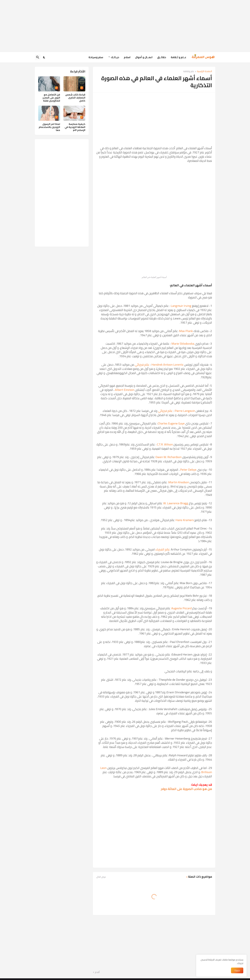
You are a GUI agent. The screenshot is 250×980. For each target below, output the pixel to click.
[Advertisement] (125, 26)
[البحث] (38, 57)
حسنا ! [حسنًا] (237, 970)
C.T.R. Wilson (165, 444)
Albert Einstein (125, 390)
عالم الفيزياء (163, 549)
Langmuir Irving (181, 306)
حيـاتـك (115, 57)
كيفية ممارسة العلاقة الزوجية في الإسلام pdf (75, 127)
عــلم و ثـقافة (178, 57)
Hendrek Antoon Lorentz (167, 365)
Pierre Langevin (185, 411)
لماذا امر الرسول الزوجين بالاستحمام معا (49, 127)
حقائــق (162, 57)
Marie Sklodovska (183, 344)
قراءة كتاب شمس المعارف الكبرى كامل (75, 98)
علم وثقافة (189, 72)
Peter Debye (188, 470)
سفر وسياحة (96, 57)
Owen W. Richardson (168, 457)
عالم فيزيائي (142, 365)
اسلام (127, 57)
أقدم (97, 972)
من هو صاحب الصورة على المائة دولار (186, 789)
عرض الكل (101, 877)
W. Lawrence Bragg (176, 503)
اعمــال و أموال (144, 57)
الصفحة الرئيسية (204, 72)
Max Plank (186, 331)
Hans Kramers (185, 520)
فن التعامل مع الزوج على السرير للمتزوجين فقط (51, 98)
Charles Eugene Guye (171, 423)
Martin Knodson (179, 482)
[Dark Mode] (44, 57)
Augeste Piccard (181, 608)
